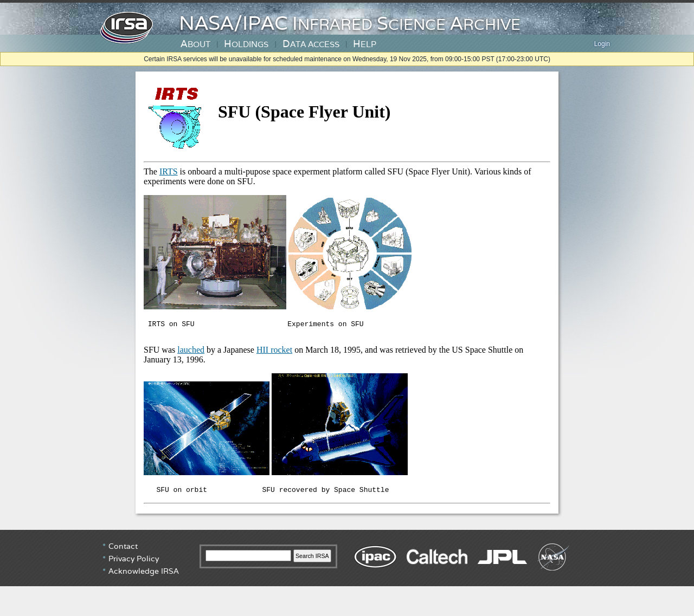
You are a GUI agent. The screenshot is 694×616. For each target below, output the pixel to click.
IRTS (169, 171)
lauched (191, 353)
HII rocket (274, 353)
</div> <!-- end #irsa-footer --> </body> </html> (347, 575)
